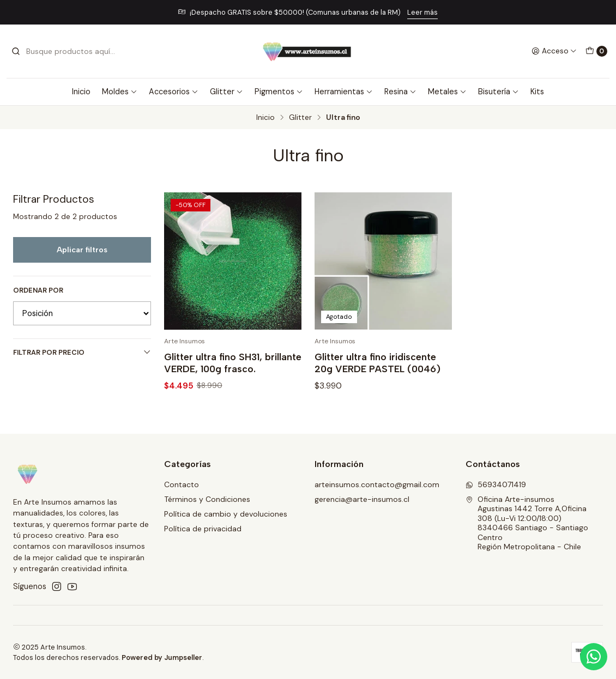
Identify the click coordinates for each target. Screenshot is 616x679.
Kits (537, 92)
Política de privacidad (203, 529)
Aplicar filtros (82, 250)
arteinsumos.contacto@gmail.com (377, 484)
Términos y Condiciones (207, 499)
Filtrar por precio (82, 352)
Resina (400, 92)
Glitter (227, 92)
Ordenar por (38, 290)
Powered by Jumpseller (162, 657)
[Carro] (596, 51)
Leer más (422, 12)
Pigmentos (279, 92)
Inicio (81, 92)
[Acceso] (554, 51)
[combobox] (67, 51)
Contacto (182, 484)
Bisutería (499, 92)
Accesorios (174, 92)
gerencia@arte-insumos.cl (362, 499)
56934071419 (496, 484)
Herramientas (344, 92)
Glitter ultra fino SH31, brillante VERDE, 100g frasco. (233, 363)
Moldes (120, 92)
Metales (447, 92)
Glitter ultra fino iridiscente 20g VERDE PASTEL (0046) (378, 363)
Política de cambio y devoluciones (226, 514)
